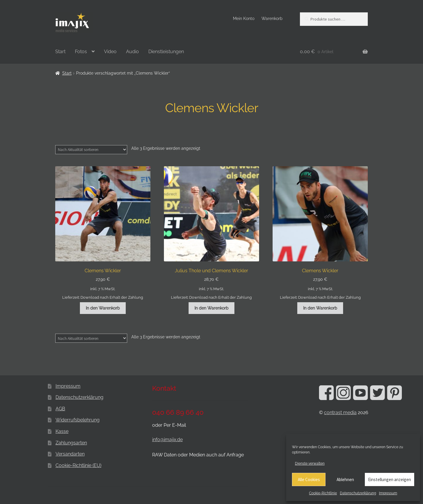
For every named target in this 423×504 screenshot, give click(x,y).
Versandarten (70, 454)
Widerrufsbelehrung (78, 420)
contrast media (340, 413)
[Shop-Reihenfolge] (91, 149)
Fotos (81, 52)
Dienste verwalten (310, 463)
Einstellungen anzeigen (390, 479)
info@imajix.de (167, 440)
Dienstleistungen (166, 52)
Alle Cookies (309, 479)
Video (110, 52)
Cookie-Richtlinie (323, 493)
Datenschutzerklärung (358, 493)
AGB (60, 409)
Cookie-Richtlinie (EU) (78, 465)
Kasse (62, 431)
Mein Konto (244, 19)
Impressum (388, 493)
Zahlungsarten (71, 443)
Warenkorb (272, 19)
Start (60, 52)
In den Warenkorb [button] (103, 308)
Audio (132, 52)
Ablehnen (345, 479)
